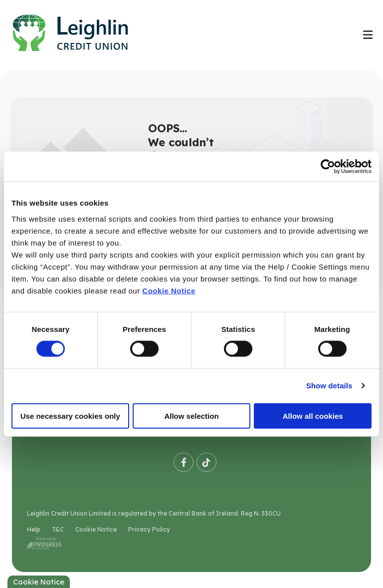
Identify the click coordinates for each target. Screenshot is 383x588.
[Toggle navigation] (368, 35)
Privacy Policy (149, 529)
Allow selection (191, 416)
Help (34, 529)
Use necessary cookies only (70, 416)
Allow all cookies (313, 416)
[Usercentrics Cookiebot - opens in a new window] (328, 167)
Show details (329, 386)
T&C (58, 529)
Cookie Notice (169, 290)
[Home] (176, 35)
